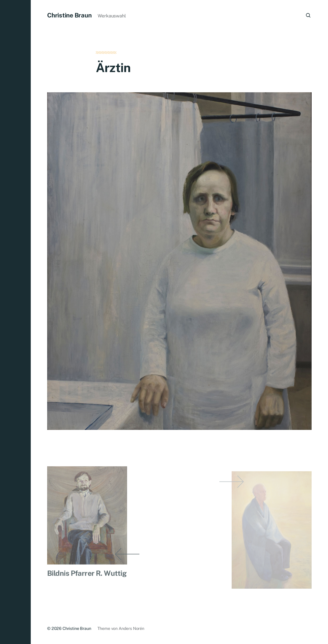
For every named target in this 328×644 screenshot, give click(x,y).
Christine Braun (69, 15)
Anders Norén (131, 628)
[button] (15, 322)
